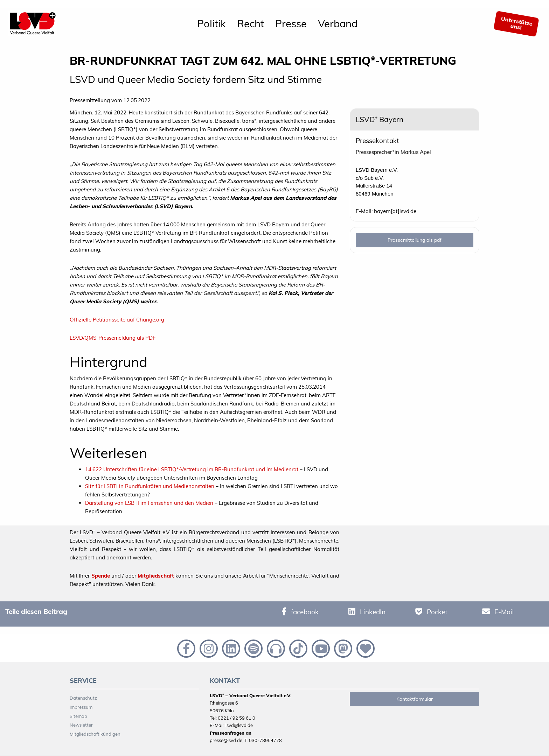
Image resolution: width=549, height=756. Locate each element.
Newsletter (81, 725)
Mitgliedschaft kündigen (95, 734)
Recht (251, 23)
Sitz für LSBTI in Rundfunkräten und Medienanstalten (150, 486)
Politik (211, 23)
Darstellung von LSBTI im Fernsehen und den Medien (149, 503)
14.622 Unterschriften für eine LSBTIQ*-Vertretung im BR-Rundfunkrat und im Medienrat (192, 469)
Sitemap (78, 716)
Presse (291, 23)
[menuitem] (211, 24)
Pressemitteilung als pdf (415, 240)
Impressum (81, 707)
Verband (338, 23)
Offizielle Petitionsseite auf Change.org (117, 320)
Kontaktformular (415, 699)
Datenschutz (83, 698)
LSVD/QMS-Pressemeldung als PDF (113, 338)
